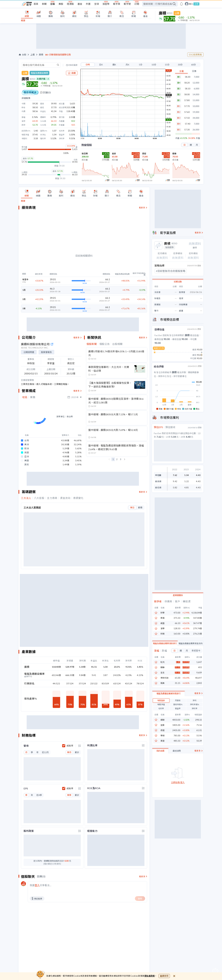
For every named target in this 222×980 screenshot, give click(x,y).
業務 (33, 442)
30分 (180, 65)
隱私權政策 (150, 976)
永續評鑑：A (43, 79)
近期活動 (178, 282)
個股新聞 (92, 388)
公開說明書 (29, 396)
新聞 (44, 4)
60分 (193, 65)
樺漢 (162, 623)
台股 (53, 4)
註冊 (196, 4)
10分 (154, 65)
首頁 (36, 4)
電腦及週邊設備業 (39, 73)
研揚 (162, 639)
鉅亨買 (117, 4)
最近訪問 (177, 771)
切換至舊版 (73, 65)
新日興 (85, 154)
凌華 (162, 633)
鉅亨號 (127, 4)
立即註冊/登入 (178, 802)
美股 (61, 4)
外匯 (88, 4)
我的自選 (160, 771)
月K (127, 65)
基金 (80, 4)
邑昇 (114, 154)
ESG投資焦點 (195, 55)
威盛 (162, 628)
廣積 (41, 55)
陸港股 (70, 4)
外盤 (198, 138)
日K (101, 65)
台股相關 (117, 388)
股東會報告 (46, 396)
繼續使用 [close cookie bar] (164, 976)
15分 (167, 65)
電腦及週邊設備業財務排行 (169, 713)
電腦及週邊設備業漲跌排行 (165, 648)
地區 (25, 442)
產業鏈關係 (178, 600)
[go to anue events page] (181, 4)
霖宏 (144, 154)
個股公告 (105, 388)
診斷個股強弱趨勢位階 (60, 55)
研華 (162, 618)
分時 (88, 65)
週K (114, 65)
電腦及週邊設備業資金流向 (191, 648)
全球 (97, 4)
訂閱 (137, 4)
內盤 (177, 138)
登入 (191, 4)
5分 (141, 65)
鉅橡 (174, 154)
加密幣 (106, 4)
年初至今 (196, 655)
